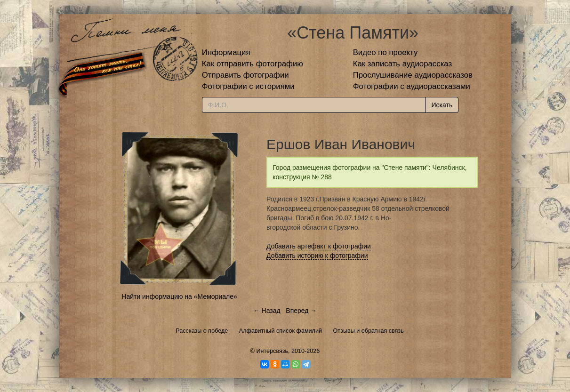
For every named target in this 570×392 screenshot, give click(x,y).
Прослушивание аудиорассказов (413, 75)
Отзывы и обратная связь (369, 331)
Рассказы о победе (202, 331)
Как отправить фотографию (253, 64)
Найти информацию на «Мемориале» (179, 296)
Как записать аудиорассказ (403, 64)
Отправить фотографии (245, 75)
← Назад (267, 311)
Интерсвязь (272, 351)
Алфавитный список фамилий (281, 331)
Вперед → (301, 311)
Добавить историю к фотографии (317, 256)
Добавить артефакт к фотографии (319, 246)
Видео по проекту (385, 52)
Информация (226, 52)
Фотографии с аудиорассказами (412, 86)
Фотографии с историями (248, 86)
